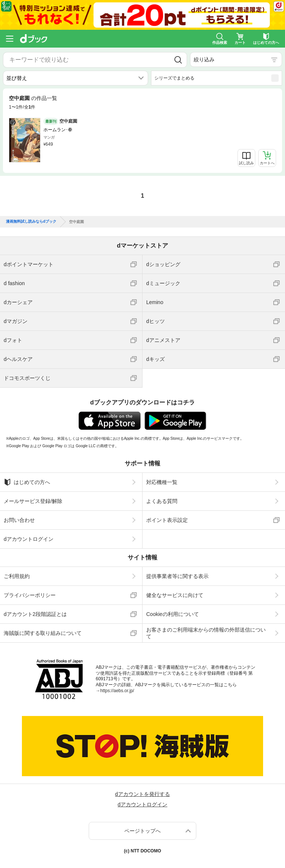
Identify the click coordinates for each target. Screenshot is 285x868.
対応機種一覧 (162, 482)
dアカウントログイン (29, 539)
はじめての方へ (27, 482)
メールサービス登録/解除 (33, 501)
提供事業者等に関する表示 (177, 576)
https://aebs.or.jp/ (117, 691)
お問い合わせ (19, 520)
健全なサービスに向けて (175, 595)
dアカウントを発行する (142, 794)
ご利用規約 (17, 576)
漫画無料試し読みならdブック (31, 222)
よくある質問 (162, 501)
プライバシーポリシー (30, 595)
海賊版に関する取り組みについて (43, 633)
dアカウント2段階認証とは (35, 614)
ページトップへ (142, 831)
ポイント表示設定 (167, 520)
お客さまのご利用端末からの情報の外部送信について (206, 633)
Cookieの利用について (173, 614)
